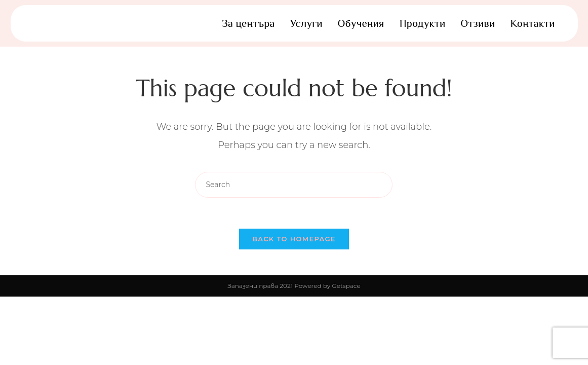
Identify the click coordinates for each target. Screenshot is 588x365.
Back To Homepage (294, 239)
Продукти (422, 23)
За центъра (248, 23)
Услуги (306, 23)
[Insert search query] (294, 185)
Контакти (532, 23)
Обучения (361, 23)
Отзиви (478, 23)
